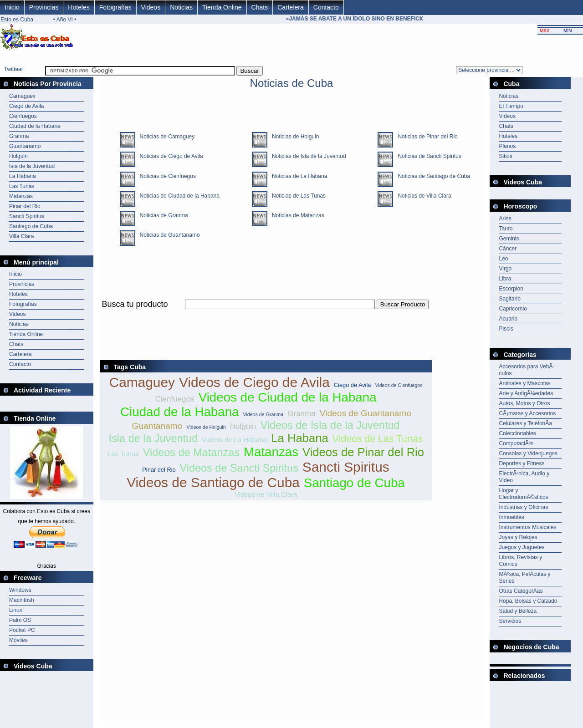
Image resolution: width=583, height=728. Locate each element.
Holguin (18, 156)
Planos (507, 146)
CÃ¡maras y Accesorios (527, 413)
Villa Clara (21, 236)
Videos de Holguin (206, 427)
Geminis (509, 239)
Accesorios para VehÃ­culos (527, 370)
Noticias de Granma (162, 215)
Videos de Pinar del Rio (363, 452)
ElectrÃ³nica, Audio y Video (524, 477)
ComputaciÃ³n (516, 443)
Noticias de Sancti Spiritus (427, 156)
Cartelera (291, 7)
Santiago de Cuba (31, 226)
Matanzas (21, 196)
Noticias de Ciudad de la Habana (177, 196)
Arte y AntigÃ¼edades (526, 393)
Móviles (18, 640)
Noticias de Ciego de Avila (169, 156)
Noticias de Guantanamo (168, 235)
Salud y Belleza (518, 611)
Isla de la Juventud (32, 166)
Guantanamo (25, 146)
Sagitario (509, 299)
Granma (19, 136)
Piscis (506, 329)
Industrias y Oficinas (523, 507)
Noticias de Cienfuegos (166, 176)
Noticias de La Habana (297, 176)
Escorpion (511, 289)
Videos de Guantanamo (366, 413)
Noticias (181, 7)
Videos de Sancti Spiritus (239, 468)
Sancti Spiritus (27, 216)
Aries (505, 219)
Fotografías (115, 7)
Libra (505, 279)
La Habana (23, 176)
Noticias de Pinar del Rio (425, 137)
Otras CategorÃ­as (521, 591)
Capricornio (513, 309)
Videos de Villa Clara (266, 494)
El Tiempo (511, 106)
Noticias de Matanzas (296, 215)
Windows (20, 590)
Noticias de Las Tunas (297, 196)
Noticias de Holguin (293, 137)
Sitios (505, 156)
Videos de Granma (263, 414)
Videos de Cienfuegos (399, 385)
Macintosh (22, 600)
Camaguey (22, 96)
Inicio (12, 7)
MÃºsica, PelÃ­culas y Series (524, 578)
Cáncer (508, 249)
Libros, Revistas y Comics (520, 561)
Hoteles (79, 7)
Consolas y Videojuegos (528, 453)
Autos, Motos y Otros (524, 403)
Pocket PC (22, 630)
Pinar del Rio (25, 206)
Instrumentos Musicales (527, 527)
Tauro (506, 229)
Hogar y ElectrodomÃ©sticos (523, 494)
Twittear (14, 69)
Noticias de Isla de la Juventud (307, 156)
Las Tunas (22, 186)
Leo (503, 259)
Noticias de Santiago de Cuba (432, 176)
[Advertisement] (266, 314)
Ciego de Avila (27, 106)
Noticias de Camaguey (165, 137)
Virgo (505, 269)
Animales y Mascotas (524, 383)
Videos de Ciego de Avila (254, 382)
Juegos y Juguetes (522, 547)
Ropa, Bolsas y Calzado (528, 601)
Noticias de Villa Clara (422, 196)
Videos (151, 7)
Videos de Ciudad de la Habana (288, 397)
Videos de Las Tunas (378, 439)
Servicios (510, 621)
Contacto (326, 7)
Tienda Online (222, 7)
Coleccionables (517, 433)
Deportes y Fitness (522, 463)
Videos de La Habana (234, 440)
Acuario (508, 319)
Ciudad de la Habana (35, 126)
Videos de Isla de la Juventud (330, 425)
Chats (260, 7)
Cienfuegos (23, 116)
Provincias (44, 7)
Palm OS (20, 620)
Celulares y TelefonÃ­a (525, 423)
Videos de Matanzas (191, 453)
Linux (16, 610)
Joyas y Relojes (518, 537)
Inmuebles (511, 517)
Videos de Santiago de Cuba (213, 482)
